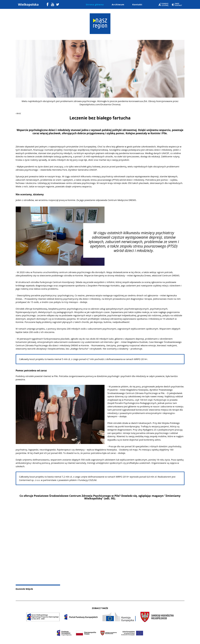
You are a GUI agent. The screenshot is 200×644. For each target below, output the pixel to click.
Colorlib (128, 639)
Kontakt (137, 4)
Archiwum (118, 4)
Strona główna (95, 4)
